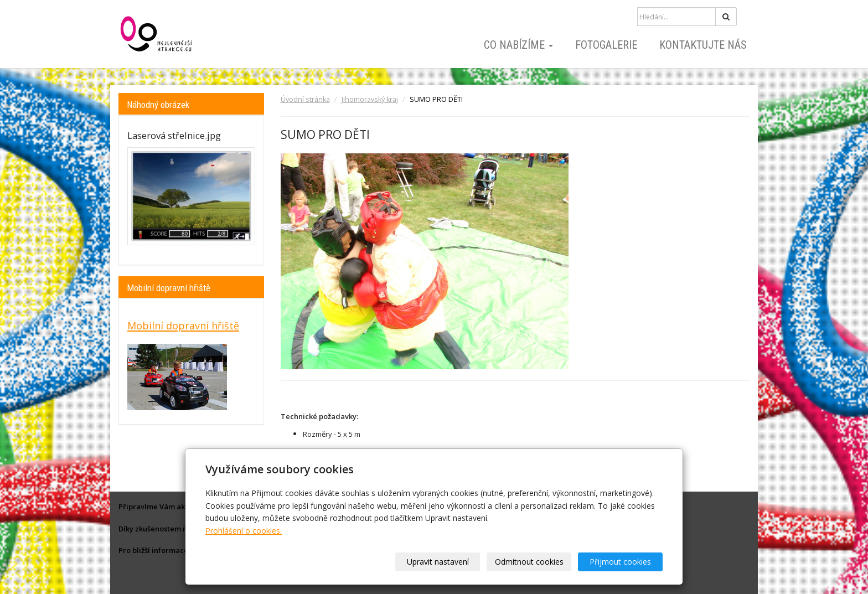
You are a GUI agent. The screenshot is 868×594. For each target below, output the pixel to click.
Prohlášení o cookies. (244, 531)
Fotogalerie (606, 45)
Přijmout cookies (620, 562)
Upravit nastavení (438, 562)
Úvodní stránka (305, 99)
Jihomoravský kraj (370, 99)
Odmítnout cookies (529, 562)
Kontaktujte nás (703, 45)
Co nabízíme (518, 45)
